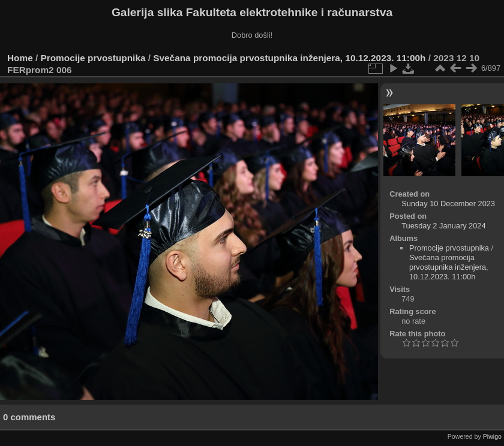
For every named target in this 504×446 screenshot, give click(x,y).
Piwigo (492, 436)
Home (20, 58)
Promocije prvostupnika (93, 58)
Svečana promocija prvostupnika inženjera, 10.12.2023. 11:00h (289, 58)
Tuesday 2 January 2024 (443, 226)
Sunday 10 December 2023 (448, 204)
